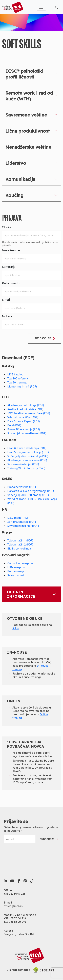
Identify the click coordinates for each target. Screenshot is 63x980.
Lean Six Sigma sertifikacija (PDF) (28, 452)
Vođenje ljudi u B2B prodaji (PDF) (28, 495)
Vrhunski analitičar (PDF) (23, 417)
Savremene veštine (26, 115)
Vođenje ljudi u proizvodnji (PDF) (28, 456)
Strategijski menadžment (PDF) (27, 433)
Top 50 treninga (17, 382)
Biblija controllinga (19, 548)
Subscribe (49, 839)
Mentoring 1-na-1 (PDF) (22, 386)
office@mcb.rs (13, 906)
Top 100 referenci (18, 378)
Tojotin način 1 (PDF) (20, 540)
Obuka (6, 227)
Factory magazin (18, 571)
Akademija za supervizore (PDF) (27, 460)
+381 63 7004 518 (15, 918)
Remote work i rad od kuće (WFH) (29, 96)
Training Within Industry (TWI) (26, 468)
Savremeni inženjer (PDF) (23, 464)
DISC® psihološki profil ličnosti (24, 74)
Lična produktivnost (28, 131)
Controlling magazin (20, 563)
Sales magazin (16, 575)
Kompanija (9, 267)
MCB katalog (15, 374)
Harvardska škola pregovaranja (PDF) (31, 491)
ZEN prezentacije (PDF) (22, 522)
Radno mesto (11, 283)
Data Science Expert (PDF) (24, 421)
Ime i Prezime (11, 250)
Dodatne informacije (32, 594)
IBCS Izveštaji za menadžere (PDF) (29, 413)
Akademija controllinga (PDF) (26, 405)
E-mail (6, 300)
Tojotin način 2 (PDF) (20, 544)
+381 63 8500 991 (15, 922)
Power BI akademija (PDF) (24, 429)
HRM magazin (16, 567)
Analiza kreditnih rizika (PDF (25, 409)
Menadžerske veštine (28, 147)
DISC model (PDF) (18, 518)
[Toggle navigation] (41, 7)
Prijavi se (45, 338)
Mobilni (7, 316)
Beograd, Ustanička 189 (19, 934)
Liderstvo (16, 163)
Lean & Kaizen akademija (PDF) (27, 448)
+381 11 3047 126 (15, 894)
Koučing (14, 195)
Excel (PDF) (14, 425)
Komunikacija (20, 179)
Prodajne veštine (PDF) (22, 487)
